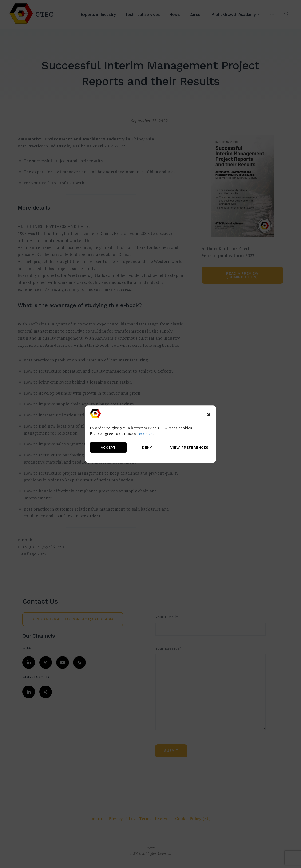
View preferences (189, 448)
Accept (108, 448)
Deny (147, 448)
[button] (209, 415)
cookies (146, 433)
